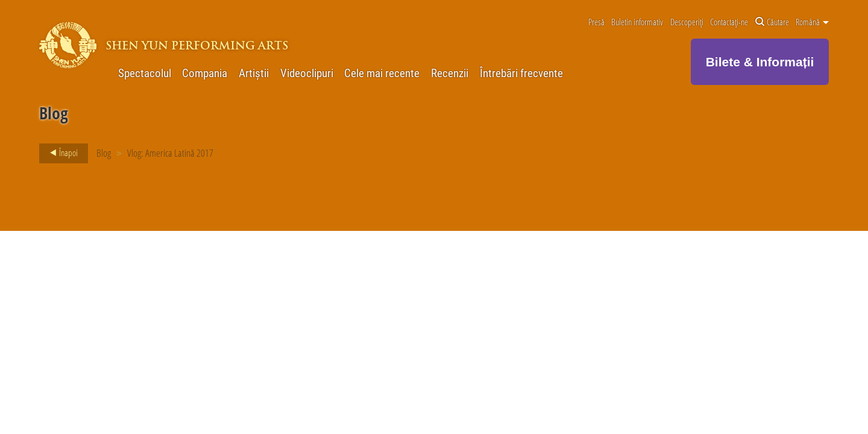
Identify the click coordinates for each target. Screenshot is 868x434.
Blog (104, 153)
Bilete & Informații (760, 62)
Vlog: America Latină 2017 (170, 153)
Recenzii (450, 73)
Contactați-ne (729, 22)
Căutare (772, 22)
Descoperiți (687, 22)
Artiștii (254, 73)
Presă (596, 22)
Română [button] (812, 22)
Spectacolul (145, 73)
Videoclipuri (307, 73)
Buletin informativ (637, 22)
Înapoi (60, 153)
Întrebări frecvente (521, 73)
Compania (205, 73)
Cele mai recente (382, 73)
